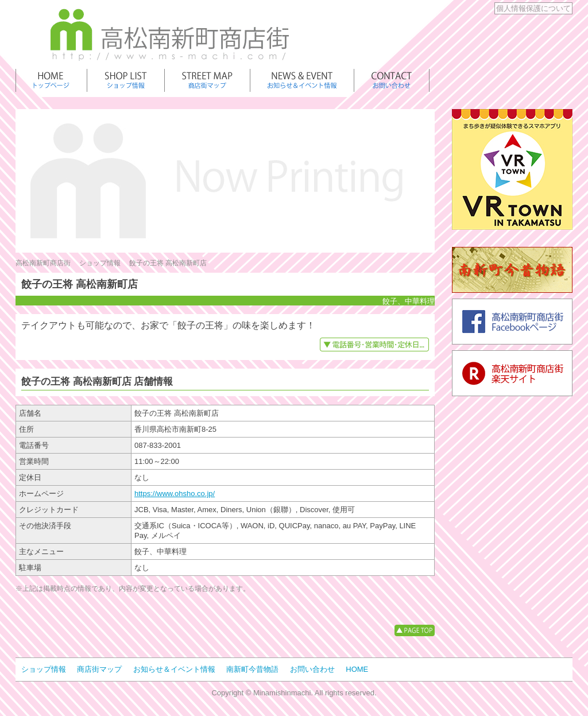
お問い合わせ (312, 669)
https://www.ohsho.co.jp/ (175, 494)
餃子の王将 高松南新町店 (168, 263)
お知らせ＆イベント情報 (174, 669)
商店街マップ (99, 669)
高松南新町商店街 (43, 263)
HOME (357, 669)
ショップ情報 (100, 263)
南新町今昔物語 (252, 669)
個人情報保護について (533, 8)
